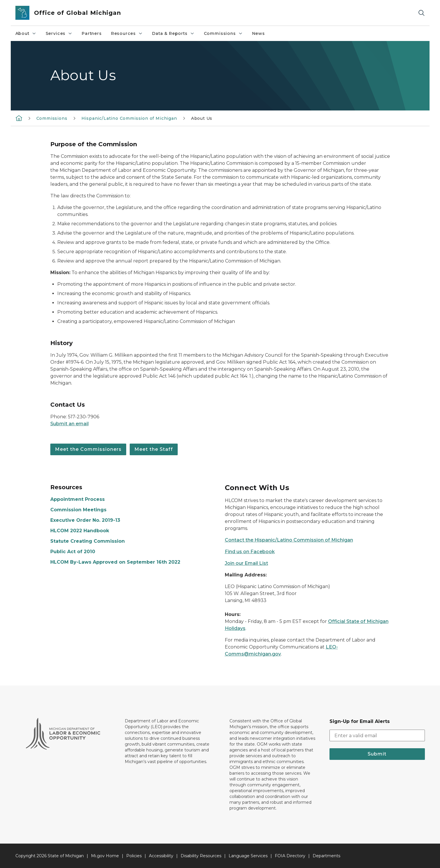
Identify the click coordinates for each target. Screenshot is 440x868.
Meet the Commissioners (88, 449)
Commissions (223, 33)
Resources (127, 33)
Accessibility (161, 856)
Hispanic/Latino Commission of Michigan (129, 118)
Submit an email (70, 424)
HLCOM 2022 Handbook (80, 531)
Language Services (248, 856)
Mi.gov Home (105, 856)
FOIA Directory (290, 856)
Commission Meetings (78, 510)
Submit (377, 754)
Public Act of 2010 (73, 552)
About (26, 33)
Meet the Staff (154, 449)
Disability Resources (201, 856)
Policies (134, 856)
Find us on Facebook (250, 552)
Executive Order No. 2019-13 (85, 520)
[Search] (421, 13)
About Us (202, 118)
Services (59, 33)
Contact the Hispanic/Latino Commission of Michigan (289, 540)
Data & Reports (173, 33)
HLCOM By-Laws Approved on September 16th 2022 (115, 562)
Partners (92, 33)
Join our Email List (246, 563)
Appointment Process (78, 499)
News (259, 33)
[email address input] (377, 735)
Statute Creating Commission (88, 541)
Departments (326, 856)
